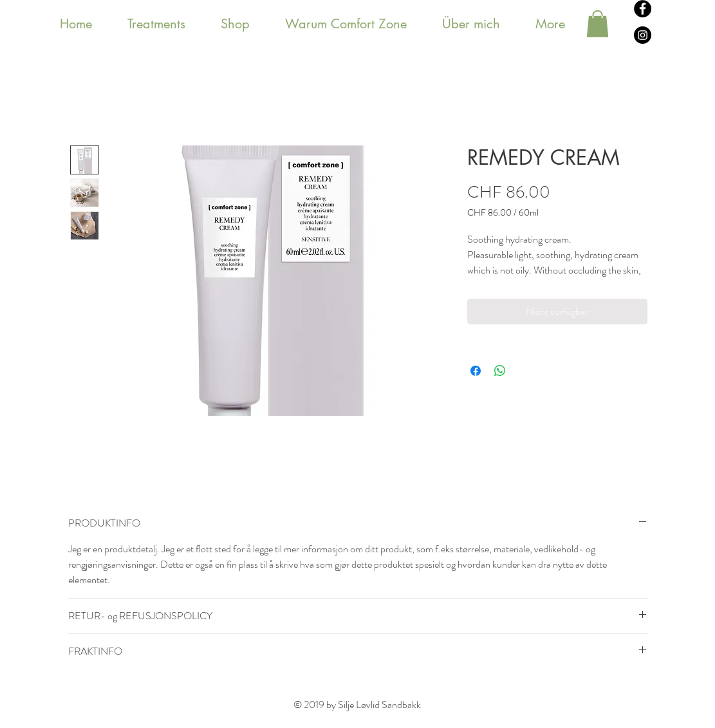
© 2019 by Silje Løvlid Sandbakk (357, 705)
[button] (598, 24)
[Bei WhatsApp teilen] (500, 371)
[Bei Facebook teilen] (476, 371)
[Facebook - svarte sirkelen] (643, 9)
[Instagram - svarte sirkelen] (643, 35)
